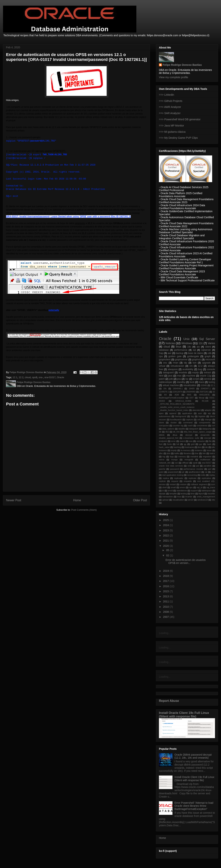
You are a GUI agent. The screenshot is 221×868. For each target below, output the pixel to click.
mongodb (189, 460)
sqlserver (206, 350)
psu (179, 379)
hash (209, 444)
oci (176, 463)
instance (199, 450)
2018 (166, 576)
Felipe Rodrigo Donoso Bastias (182, 65)
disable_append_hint (169, 438)
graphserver (181, 360)
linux (179, 347)
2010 (166, 607)
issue (209, 450)
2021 (166, 541)
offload (185, 463)
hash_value (164, 447)
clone (161, 423)
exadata (183, 373)
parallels (207, 466)
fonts (169, 444)
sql (194, 350)
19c (189, 347)
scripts (196, 379)
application (187, 413)
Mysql (202, 398)
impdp (174, 450)
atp (209, 413)
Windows (187, 343)
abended (197, 410)
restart (173, 484)
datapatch (194, 429)
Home (77, 500)
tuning (212, 382)
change (208, 420)
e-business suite (191, 438)
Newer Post (14, 500)
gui (201, 444)
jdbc (161, 453)
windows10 (202, 500)
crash (190, 426)
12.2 (21, 377)
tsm (195, 363)
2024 (166, 525)
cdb (209, 353)
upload (165, 500)
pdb (171, 379)
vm (191, 366)
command (188, 423)
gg (185, 444)
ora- (41, 377)
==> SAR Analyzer (170, 113)
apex (161, 413)
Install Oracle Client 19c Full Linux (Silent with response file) (184, 715)
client (208, 347)
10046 (204, 385)
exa (191, 441)
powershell (173, 472)
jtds (169, 453)
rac (187, 379)
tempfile (173, 494)
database (164, 350)
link (204, 453)
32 (214, 392)
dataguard (168, 373)
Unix (187, 339)
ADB (177, 395)
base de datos (195, 353)
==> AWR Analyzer (170, 107)
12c (201, 343)
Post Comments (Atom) (84, 510)
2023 (166, 530)
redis (203, 475)
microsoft (210, 360)
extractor (201, 441)
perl (210, 469)
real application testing (173, 475)
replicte (162, 481)
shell (164, 487)
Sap (161, 353)
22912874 (178, 392)
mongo (174, 460)
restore (183, 484)
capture (189, 420)
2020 (166, 546)
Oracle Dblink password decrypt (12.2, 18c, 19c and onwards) (193, 756)
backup (180, 353)
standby (181, 382)
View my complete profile (174, 77)
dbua (175, 435)
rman (176, 363)
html (161, 376)
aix (198, 347)
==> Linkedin (167, 95)
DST (192, 398)
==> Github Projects (171, 101)
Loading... (165, 633)
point (161, 472)
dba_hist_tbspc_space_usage (198, 432)
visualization (190, 385)
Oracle (60, 377)
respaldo (188, 481)
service (208, 379)
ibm (200, 447)
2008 (166, 612)
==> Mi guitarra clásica (172, 132)
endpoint (163, 441)
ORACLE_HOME (183, 401)
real (213, 472)
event (182, 441)
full (178, 444)
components (205, 423)
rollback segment (199, 484)
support (194, 491)
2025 (166, 520)
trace (201, 382)
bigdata (202, 416)
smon (182, 487)
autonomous (165, 416)
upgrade (206, 363)
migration (207, 457)
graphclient (165, 360)
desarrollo (205, 435)
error (173, 441)
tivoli (192, 382)
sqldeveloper (166, 382)
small (173, 487)
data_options (168, 429)
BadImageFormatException (172, 398)
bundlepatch (176, 420)
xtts (213, 500)
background (181, 416)
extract (207, 373)
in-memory (186, 450)
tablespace (207, 491)
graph (208, 356)
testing (184, 494)
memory (182, 457)
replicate (192, 478)
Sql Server (207, 339)
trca (179, 497)
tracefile (211, 494)
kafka (177, 453)
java (170, 376)
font (161, 444)
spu (191, 487)
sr (163, 491)
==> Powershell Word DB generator (180, 119)
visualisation (178, 500)
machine (191, 376)
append (173, 413)
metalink (194, 457)
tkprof (201, 494)
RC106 (205, 401)
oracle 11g (206, 376)
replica (166, 478)
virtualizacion (177, 366)
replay (212, 475)
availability (188, 369)
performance (181, 350)
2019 (166, 571)
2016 (166, 586)
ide (206, 447)
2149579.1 (164, 392)
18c (165, 389)
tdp (186, 363)
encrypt (208, 438)
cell (199, 420)
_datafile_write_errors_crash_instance (177, 407)
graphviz (197, 360)
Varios (211, 343)
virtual (162, 366)
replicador (179, 478)
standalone (182, 491)
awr (169, 353)
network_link (165, 463)
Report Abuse (169, 701)
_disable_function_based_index (174, 410)
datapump (207, 429)
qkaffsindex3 (195, 472)
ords (190, 466)
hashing (177, 447)
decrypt (189, 435)
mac (179, 376)
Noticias (170, 343)
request (175, 481)
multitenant (205, 460)
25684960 (191, 392)
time (193, 494)
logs (172, 457)
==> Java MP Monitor (171, 126)
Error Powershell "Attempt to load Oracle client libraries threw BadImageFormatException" (194, 806)
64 (165, 395)
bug (200, 369)
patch (162, 379)
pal (198, 466)
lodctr (212, 453)
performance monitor (193, 469)
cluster (174, 423)
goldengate (193, 356)
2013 (166, 596)
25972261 (204, 392)
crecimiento (202, 426)
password (175, 469)
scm (213, 484)
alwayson (173, 369)
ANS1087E (205, 395)
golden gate (175, 356)
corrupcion (164, 426)
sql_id (199, 487)
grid (193, 444)
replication (206, 478)
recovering (192, 475)
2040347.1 (206, 389)
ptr (183, 472)
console (211, 369)
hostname (189, 447)
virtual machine (171, 385)
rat (206, 472)
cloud (28, 377)
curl (213, 426)
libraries (187, 453)
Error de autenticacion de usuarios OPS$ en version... (186, 562)
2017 (166, 581)
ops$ (35, 377)
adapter (208, 410)
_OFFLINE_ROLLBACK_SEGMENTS (177, 404)
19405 (192, 389)
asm (200, 413)
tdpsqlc (162, 494)
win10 (191, 500)
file (210, 441)
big (192, 416)
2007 (166, 617)
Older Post (140, 500)
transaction (168, 497)
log (164, 457)
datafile (182, 429)
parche (162, 469)
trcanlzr (189, 497)
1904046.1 (178, 389)
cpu (161, 356)
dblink (162, 435)
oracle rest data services (171, 466)
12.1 (15, 377)
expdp (195, 373)
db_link (176, 432)
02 (168, 555)
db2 (167, 432)
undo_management (206, 497)
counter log (178, 426)
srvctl (170, 491)
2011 (166, 601)
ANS (189, 395)
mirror (162, 460)
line (197, 453)
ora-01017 (50, 377)
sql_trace (211, 487)
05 (168, 550)
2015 (166, 591)
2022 (166, 535)
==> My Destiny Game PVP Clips (178, 138)
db (160, 432)
